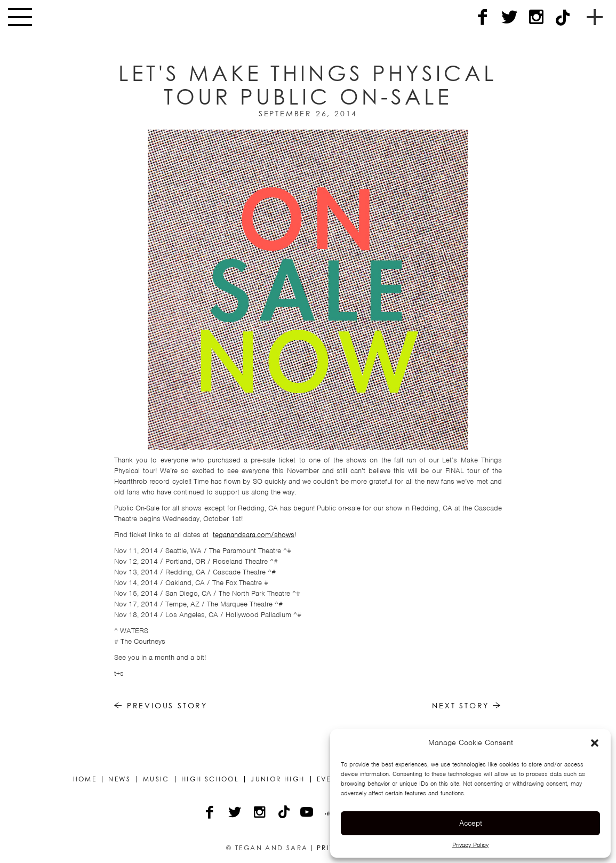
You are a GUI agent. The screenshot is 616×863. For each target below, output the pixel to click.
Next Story (467, 705)
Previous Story (161, 705)
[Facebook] (483, 17)
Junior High (278, 779)
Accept (471, 823)
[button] (595, 743)
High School (210, 779)
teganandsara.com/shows (254, 535)
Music (156, 779)
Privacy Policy (470, 845)
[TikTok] (563, 17)
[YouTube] (307, 813)
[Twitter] (509, 17)
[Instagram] (536, 17)
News (120, 779)
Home (85, 779)
